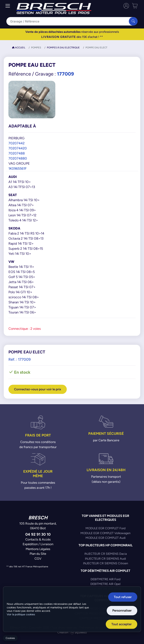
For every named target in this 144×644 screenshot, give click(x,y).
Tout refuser (123, 597)
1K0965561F (18, 168)
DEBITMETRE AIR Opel (105, 584)
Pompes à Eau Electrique (63, 48)
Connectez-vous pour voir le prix (38, 389)
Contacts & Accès (38, 539)
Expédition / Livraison (38, 544)
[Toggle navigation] (8, 6)
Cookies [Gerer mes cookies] (10, 638)
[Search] (70, 21)
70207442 (16, 143)
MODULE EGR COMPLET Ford (105, 528)
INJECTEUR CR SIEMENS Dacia (106, 554)
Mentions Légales (38, 549)
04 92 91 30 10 (38, 534)
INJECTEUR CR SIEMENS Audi (105, 559)
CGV (38, 559)
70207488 (17, 153)
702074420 (18, 148)
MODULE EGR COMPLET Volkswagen (105, 533)
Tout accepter (121, 624)
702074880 (18, 158)
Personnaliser (122, 610)
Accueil (19, 48)
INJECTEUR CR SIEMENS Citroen (106, 563)
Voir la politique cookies (21, 614)
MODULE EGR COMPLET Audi (106, 538)
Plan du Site (38, 554)
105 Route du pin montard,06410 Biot (38, 526)
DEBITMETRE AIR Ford (105, 579)
